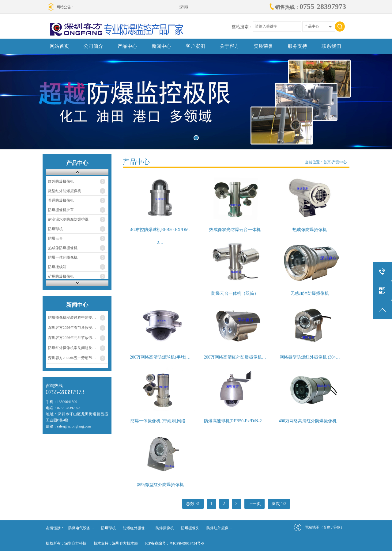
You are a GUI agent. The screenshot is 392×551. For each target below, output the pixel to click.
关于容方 (229, 46)
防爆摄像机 (165, 528)
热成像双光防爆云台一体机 (235, 230)
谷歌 (337, 527)
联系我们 (331, 46)
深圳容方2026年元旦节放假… (72, 338)
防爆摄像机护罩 (61, 210)
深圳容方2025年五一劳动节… (72, 358)
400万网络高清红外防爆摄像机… (310, 421)
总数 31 (193, 504)
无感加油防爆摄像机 (310, 293)
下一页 (254, 504)
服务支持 (297, 46)
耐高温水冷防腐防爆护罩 (68, 219)
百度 (327, 527)
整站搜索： (242, 27)
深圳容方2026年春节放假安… (72, 328)
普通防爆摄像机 (61, 200)
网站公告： (66, 7)
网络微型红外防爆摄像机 (160, 485)
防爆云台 (55, 238)
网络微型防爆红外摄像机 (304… (310, 357)
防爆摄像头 (190, 528)
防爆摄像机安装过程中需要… (72, 317)
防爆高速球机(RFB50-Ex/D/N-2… (235, 421)
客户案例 (195, 46)
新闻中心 (161, 46)
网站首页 (59, 46)
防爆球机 (55, 229)
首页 (327, 162)
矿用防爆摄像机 (61, 276)
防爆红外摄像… (136, 528)
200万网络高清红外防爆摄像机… (235, 357)
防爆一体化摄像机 (63, 257)
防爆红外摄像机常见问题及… (72, 348)
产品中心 (127, 46)
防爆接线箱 (57, 267)
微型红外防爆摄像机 (65, 191)
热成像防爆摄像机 (63, 248)
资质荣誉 (263, 46)
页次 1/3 (279, 504)
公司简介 (93, 46)
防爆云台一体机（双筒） (235, 293)
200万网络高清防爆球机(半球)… (160, 357)
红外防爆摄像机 (61, 181)
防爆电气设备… (81, 528)
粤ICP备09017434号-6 (187, 543)
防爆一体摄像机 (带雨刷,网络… (160, 421)
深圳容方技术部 (125, 543)
